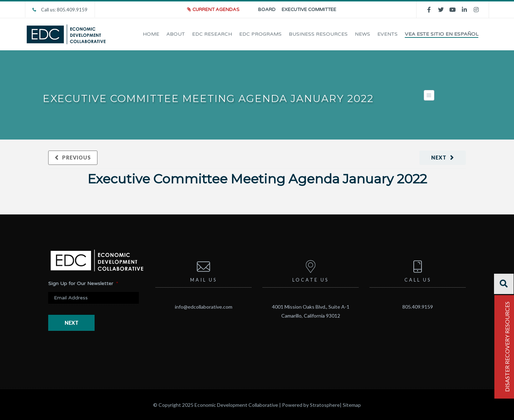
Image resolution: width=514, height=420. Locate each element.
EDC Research (212, 34)
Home (151, 34)
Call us (418, 270)
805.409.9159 (418, 307)
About (176, 34)
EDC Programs (260, 34)
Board (267, 10)
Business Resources (318, 34)
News (362, 34)
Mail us (204, 270)
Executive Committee (309, 10)
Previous (77, 158)
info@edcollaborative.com (204, 307)
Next (439, 158)
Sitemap (352, 405)
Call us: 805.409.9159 (60, 10)
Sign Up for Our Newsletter (83, 284)
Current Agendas (216, 10)
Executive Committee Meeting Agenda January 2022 (257, 179)
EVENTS (387, 34)
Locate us (311, 270)
